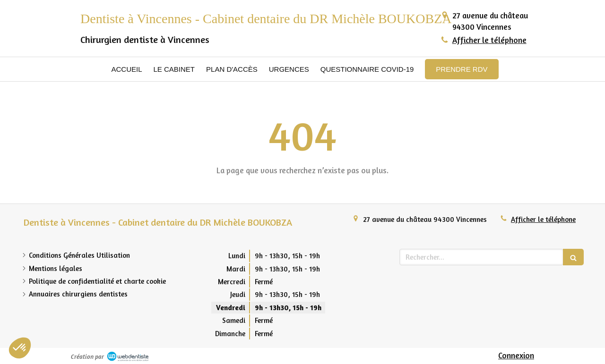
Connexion (516, 355)
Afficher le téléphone (489, 40)
